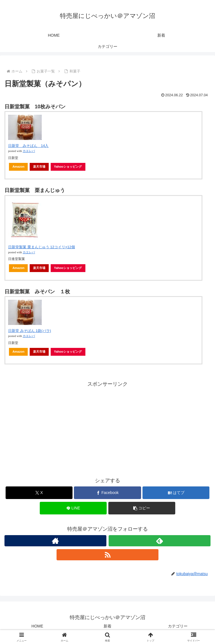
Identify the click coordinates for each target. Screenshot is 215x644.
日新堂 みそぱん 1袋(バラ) (30, 331)
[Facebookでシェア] (107, 493)
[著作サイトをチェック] (55, 541)
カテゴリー (178, 626)
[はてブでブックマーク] (176, 493)
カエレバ (29, 151)
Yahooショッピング (68, 167)
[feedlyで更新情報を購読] (160, 541)
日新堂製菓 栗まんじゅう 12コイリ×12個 (42, 247)
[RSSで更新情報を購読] (107, 555)
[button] (142, 508)
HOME (37, 626)
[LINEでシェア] (73, 508)
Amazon (18, 167)
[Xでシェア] (39, 493)
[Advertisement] (107, 428)
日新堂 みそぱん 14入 (28, 146)
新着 (107, 626)
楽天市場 (39, 167)
